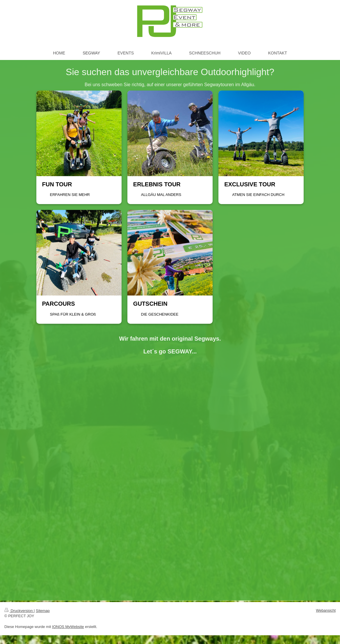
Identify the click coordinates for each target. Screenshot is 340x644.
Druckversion (19, 611)
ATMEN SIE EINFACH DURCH (258, 195)
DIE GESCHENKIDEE (160, 314)
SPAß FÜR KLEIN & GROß (73, 314)
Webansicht (326, 610)
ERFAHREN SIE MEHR (70, 195)
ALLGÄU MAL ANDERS (161, 195)
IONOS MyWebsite (68, 627)
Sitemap (43, 611)
